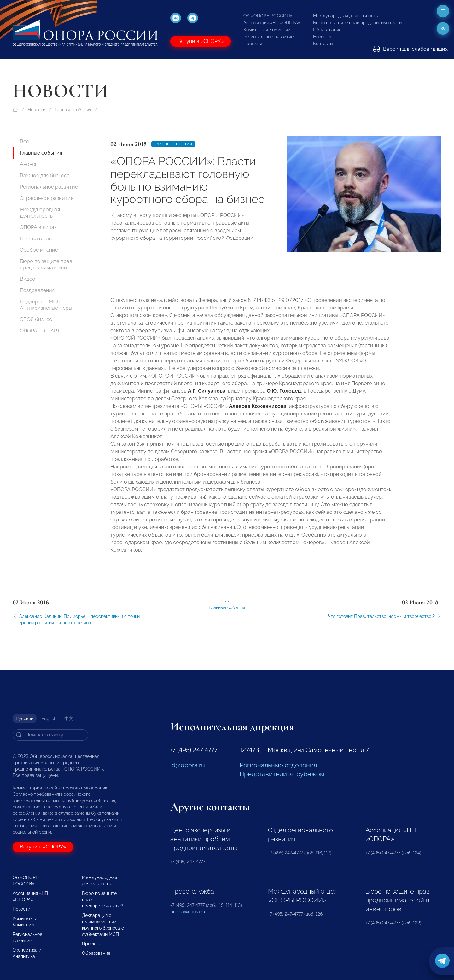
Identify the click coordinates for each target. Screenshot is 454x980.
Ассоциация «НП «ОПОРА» (272, 23)
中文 (69, 719)
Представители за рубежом (282, 774)
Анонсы (29, 164)
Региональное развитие (268, 37)
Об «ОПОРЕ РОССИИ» (268, 16)
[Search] (50, 735)
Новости (322, 37)
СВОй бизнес (36, 319)
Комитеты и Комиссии (267, 30)
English (49, 719)
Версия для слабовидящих (410, 49)
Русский (25, 719)
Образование (327, 30)
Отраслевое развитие (47, 198)
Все (24, 141)
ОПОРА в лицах (38, 227)
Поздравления (37, 290)
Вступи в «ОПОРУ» (201, 41)
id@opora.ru (188, 765)
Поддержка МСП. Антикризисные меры (46, 305)
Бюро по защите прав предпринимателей (357, 23)
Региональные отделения (278, 765)
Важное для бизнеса (45, 176)
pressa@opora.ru (188, 912)
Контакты (323, 44)
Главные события (73, 110)
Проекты (253, 44)
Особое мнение (39, 250)
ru (443, 28)
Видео (28, 279)
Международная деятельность (346, 16)
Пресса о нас (36, 239)
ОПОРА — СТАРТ (40, 331)
